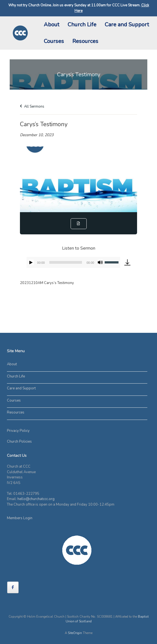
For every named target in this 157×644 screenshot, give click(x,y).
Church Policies (19, 442)
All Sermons (32, 107)
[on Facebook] (13, 587)
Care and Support (127, 25)
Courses (54, 41)
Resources (85, 41)
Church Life (82, 25)
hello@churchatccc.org (36, 499)
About (52, 25)
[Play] (31, 262)
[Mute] (100, 262)
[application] (73, 262)
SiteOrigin (75, 633)
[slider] (66, 262)
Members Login (20, 518)
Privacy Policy (18, 431)
